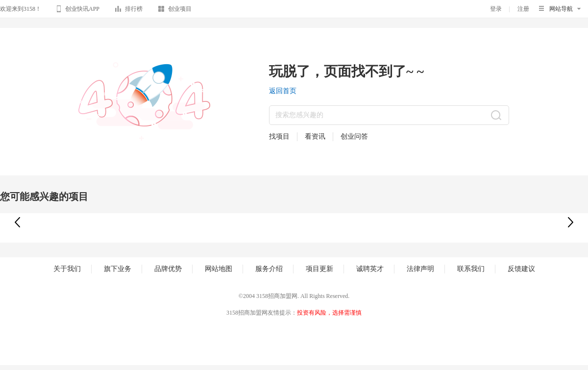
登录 (496, 9)
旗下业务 (118, 269)
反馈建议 (521, 269)
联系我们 (471, 269)
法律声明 (420, 269)
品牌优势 (168, 269)
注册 (523, 9)
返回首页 (283, 91)
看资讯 (315, 136)
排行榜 (129, 11)
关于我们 (67, 269)
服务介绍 (269, 269)
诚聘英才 (370, 269)
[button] (571, 222)
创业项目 (175, 11)
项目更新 (319, 269)
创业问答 (354, 136)
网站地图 (219, 269)
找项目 (279, 136)
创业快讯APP (78, 10)
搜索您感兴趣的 (299, 115)
